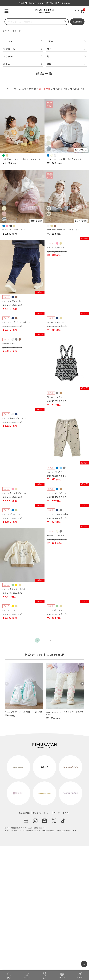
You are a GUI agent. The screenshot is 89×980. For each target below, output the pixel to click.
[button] (52, 640)
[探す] (9, 975)
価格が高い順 (77, 89)
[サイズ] (62, 975)
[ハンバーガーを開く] (6, 11)
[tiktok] (63, 821)
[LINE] (44, 821)
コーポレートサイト (62, 813)
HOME (6, 31)
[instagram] (35, 821)
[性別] (44, 975)
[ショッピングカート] (83, 11)
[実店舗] (26, 821)
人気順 (23, 89)
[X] (54, 821)
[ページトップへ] (84, 964)
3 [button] (47, 640)
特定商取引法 (24, 813)
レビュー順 (10, 89)
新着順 (33, 89)
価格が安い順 (60, 89)
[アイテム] (27, 975)
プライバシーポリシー (42, 813)
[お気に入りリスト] (77, 11)
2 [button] (42, 640)
